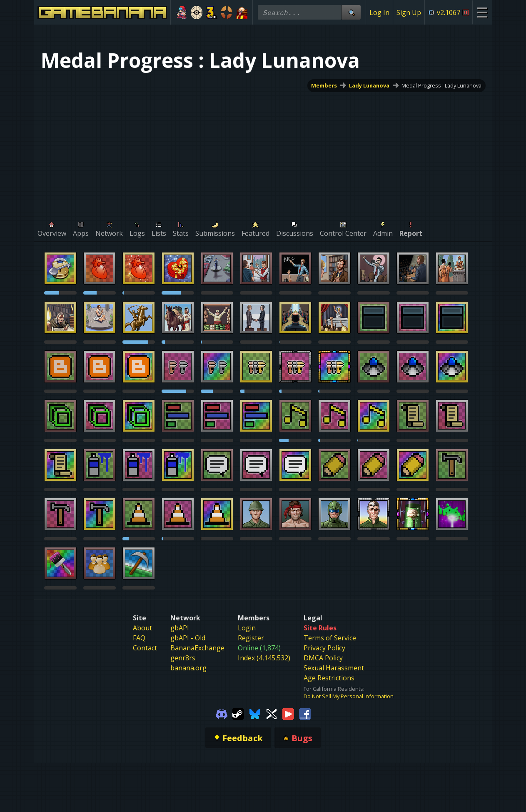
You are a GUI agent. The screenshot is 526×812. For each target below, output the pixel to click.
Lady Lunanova (369, 85)
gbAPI (180, 628)
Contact (145, 648)
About (142, 628)
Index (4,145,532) (264, 658)
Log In (379, 12)
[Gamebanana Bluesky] (255, 713)
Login (247, 628)
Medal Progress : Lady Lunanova (441, 85)
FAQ (139, 638)
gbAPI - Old (188, 638)
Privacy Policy (324, 648)
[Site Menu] (482, 12)
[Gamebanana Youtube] (288, 713)
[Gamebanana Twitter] (272, 713)
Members (324, 85)
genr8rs (183, 658)
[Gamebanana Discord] (222, 713)
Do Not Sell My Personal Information (349, 696)
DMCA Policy (323, 658)
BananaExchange (197, 648)
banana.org (188, 668)
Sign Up (409, 12)
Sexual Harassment (334, 668)
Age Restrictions (329, 678)
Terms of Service (330, 638)
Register (251, 638)
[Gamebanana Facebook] (305, 713)
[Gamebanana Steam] (238, 713)
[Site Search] (351, 12)
